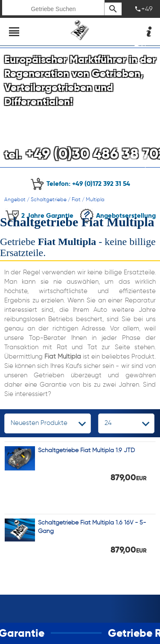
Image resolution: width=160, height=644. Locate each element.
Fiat (76, 199)
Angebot (15, 199)
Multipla (95, 199)
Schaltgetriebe (49, 199)
